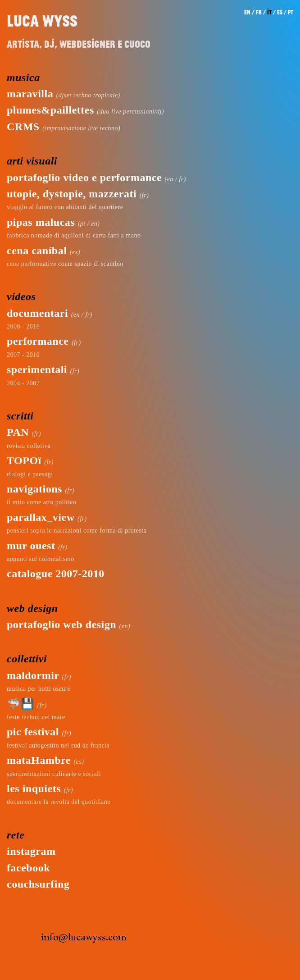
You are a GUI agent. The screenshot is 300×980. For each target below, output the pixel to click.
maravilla (30, 94)
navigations (34, 489)
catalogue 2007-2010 (56, 574)
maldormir (33, 675)
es (280, 12)
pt (291, 12)
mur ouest (31, 546)
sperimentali (37, 369)
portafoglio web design (61, 624)
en (247, 12)
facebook (28, 868)
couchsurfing (38, 884)
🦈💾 (20, 704)
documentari (37, 313)
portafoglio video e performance (84, 178)
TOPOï (24, 460)
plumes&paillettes (50, 110)
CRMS (23, 127)
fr (259, 12)
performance (38, 341)
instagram (31, 851)
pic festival (33, 732)
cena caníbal (37, 251)
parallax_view (41, 517)
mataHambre (39, 760)
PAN (18, 432)
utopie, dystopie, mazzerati (72, 194)
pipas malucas (41, 222)
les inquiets (34, 789)
